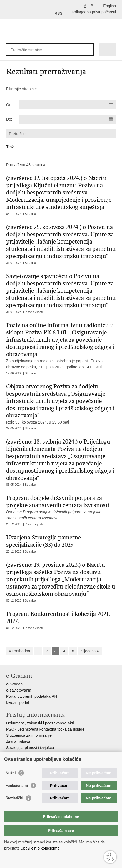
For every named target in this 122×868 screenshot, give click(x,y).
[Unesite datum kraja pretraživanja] (68, 119)
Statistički (14, 798)
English (109, 6)
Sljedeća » (90, 651)
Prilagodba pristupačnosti (94, 12)
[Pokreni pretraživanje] (88, 50)
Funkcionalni (17, 786)
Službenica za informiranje (29, 735)
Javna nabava (18, 741)
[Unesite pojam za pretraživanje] (31, 50)
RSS (58, 13)
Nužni (11, 773)
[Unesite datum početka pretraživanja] (68, 105)
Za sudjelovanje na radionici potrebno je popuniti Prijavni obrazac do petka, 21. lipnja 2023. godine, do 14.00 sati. (61, 345)
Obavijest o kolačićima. (40, 848)
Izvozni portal (18, 702)
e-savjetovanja (19, 690)
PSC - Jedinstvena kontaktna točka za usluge (45, 729)
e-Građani (15, 684)
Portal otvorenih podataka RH (32, 696)
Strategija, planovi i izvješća (30, 748)
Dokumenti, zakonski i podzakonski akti (40, 723)
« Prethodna (19, 651)
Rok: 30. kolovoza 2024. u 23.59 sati (61, 404)
